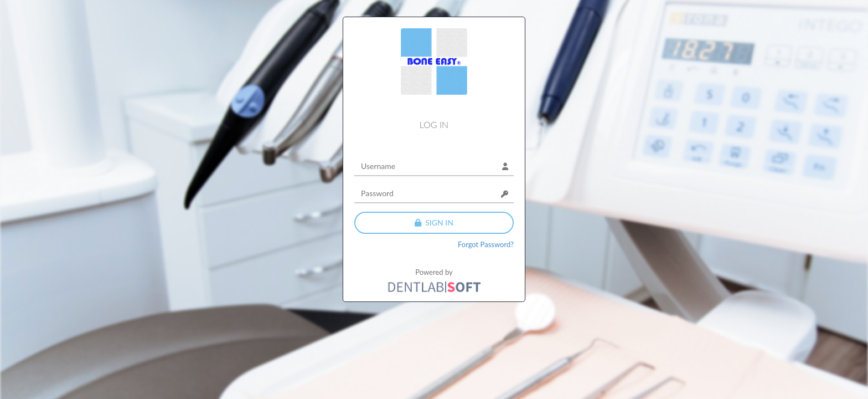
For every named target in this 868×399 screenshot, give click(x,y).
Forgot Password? (486, 244)
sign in (434, 222)
